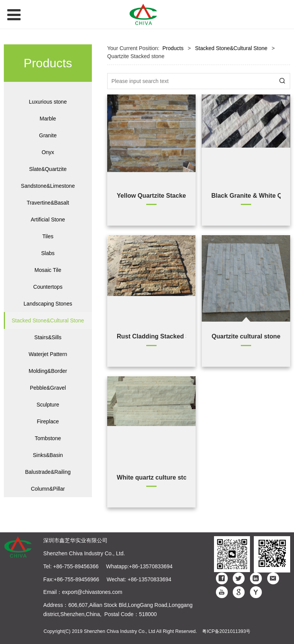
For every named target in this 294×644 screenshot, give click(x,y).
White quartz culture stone (151, 477)
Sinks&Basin (48, 455)
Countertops (48, 287)
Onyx (48, 152)
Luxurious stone (48, 102)
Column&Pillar (48, 489)
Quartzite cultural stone (246, 336)
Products (173, 48)
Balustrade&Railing (48, 472)
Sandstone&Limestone (48, 186)
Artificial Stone (48, 220)
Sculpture (48, 405)
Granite (48, 135)
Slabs (48, 253)
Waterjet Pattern (48, 354)
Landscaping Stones (48, 304)
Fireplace (48, 421)
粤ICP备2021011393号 (226, 631)
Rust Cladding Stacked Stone (151, 336)
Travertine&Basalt (48, 203)
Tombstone (48, 438)
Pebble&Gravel (48, 388)
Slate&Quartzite (48, 169)
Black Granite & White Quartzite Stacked (246, 195)
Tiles (48, 236)
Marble (48, 119)
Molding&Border (48, 371)
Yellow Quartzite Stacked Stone (151, 195)
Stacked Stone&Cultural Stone (48, 320)
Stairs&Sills (48, 337)
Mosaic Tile (48, 270)
